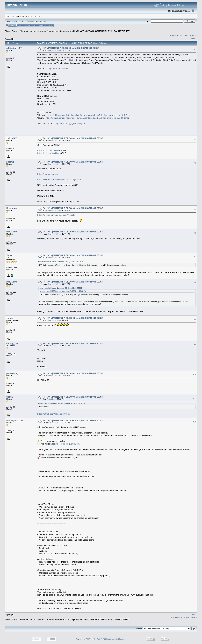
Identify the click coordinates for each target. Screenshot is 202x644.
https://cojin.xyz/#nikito (48, 150)
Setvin (10, 397)
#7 (195, 283)
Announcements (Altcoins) (59, 31)
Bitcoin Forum (11, 31)
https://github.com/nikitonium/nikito (54, 414)
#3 (195, 163)
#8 (195, 319)
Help (20, 25)
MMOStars (12, 232)
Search (27, 25)
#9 (195, 345)
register (38, 16)
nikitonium (12, 48)
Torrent (42, 21)
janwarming (12, 373)
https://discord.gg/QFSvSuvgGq (70, 123)
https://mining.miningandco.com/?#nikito (56, 215)
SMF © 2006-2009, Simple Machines (111, 639)
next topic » (191, 36)
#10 (194, 375)
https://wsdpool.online (47, 174)
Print (193, 39)
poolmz (10, 162)
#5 (195, 233)
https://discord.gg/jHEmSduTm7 (65, 444)
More (50, 25)
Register (42, 25)
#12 (194, 422)
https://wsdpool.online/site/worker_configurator (59, 180)
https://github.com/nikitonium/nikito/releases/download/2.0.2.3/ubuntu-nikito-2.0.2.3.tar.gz (88, 118)
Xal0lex (10, 255)
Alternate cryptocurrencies (32, 31)
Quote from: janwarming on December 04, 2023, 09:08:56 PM (62, 403)
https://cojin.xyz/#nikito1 (48, 153)
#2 (195, 140)
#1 (195, 49)
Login (34, 25)
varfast (10, 318)
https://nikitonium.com (58, 69)
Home (12, 25)
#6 (195, 257)
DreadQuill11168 (15, 421)
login (31, 16)
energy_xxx (12, 344)
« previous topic (177, 36)
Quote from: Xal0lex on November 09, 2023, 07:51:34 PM (60, 288)
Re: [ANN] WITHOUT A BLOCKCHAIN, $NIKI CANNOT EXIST (73, 138)
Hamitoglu (12, 208)
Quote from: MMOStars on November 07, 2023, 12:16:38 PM (61, 262)
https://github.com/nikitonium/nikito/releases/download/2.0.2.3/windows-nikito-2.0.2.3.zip (89, 115)
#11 (194, 398)
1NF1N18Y (12, 138)
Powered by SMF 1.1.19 (86, 639)
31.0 (37, 21)
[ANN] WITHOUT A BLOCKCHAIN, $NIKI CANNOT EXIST (101, 31)
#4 (195, 210)
